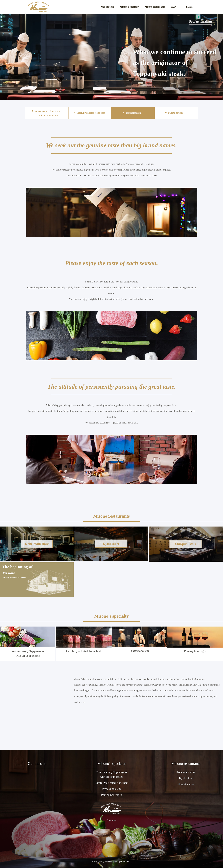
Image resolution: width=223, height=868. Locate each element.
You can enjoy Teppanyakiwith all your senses (112, 775)
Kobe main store (186, 772)
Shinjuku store (186, 785)
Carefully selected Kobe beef (83, 640)
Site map (111, 821)
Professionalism (139, 640)
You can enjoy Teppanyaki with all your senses (28, 642)
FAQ (173, 7)
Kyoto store (186, 779)
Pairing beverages (195, 640)
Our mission (107, 7)
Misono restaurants (155, 7)
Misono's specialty (129, 7)
